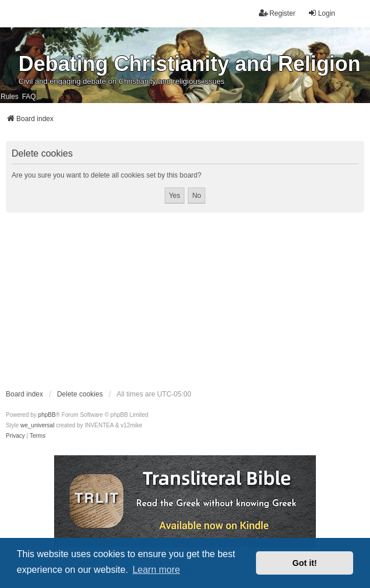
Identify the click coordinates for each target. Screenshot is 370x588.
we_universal (37, 425)
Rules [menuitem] (10, 97)
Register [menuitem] (277, 13)
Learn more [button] (156, 570)
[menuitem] (15, 436)
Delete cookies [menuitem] (80, 394)
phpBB (47, 415)
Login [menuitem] (321, 13)
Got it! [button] (305, 563)
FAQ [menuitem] (29, 97)
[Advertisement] (185, 300)
